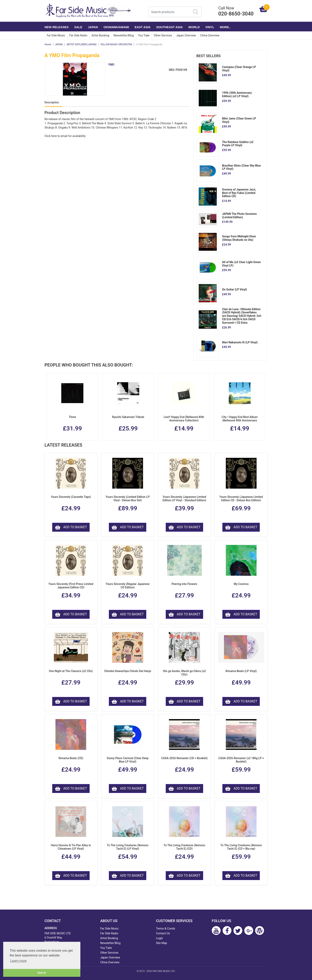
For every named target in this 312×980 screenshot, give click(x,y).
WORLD (194, 27)
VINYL (210, 27)
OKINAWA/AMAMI (116, 27)
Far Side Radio (78, 35)
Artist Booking (100, 35)
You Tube (144, 35)
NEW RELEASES (57, 27)
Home (48, 44)
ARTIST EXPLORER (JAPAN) (81, 44)
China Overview (210, 35)
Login (160, 938)
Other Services (163, 35)
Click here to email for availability (65, 136)
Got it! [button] (42, 973)
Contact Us (163, 933)
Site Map (162, 943)
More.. (225, 27)
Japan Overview (186, 35)
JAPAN (93, 27)
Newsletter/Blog (124, 35)
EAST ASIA (143, 27)
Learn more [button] (18, 961)
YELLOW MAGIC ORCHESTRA (116, 44)
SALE (78, 27)
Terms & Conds (166, 929)
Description (52, 102)
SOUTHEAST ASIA (169, 27)
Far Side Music (56, 35)
